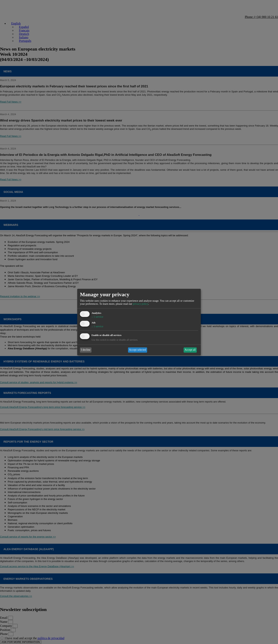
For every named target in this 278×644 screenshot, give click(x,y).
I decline (86, 350)
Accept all (190, 350)
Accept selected (137, 350)
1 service (97, 317)
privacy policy (141, 304)
